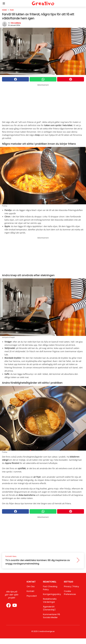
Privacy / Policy (71, 586)
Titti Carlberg (16, 23)
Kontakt (30, 591)
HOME (4, 10)
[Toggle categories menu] (4, 3)
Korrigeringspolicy (52, 594)
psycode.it (32, 596)
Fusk (12, 10)
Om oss (31, 586)
